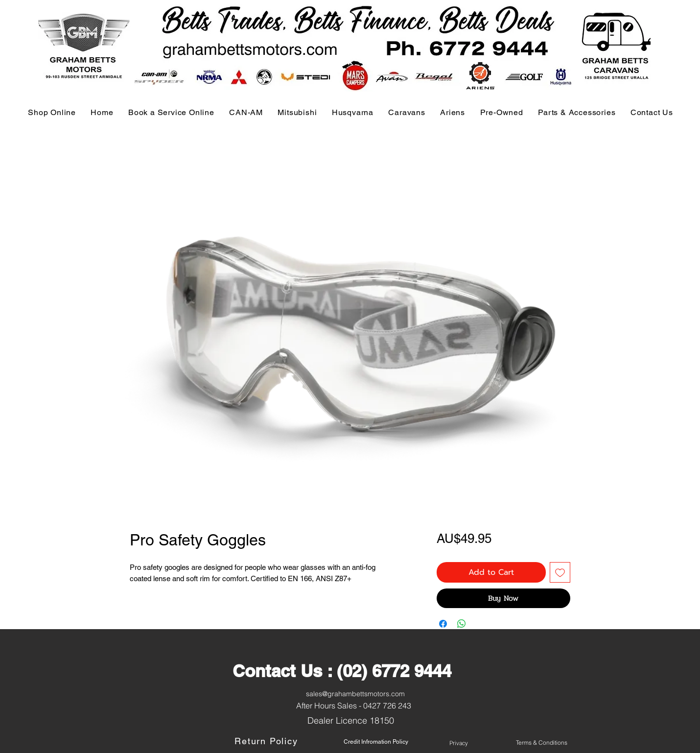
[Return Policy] (267, 741)
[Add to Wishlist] (560, 572)
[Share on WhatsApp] (462, 624)
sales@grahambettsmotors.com (355, 694)
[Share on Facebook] (443, 624)
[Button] (75, 743)
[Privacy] (459, 743)
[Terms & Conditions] (542, 743)
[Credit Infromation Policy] (376, 742)
